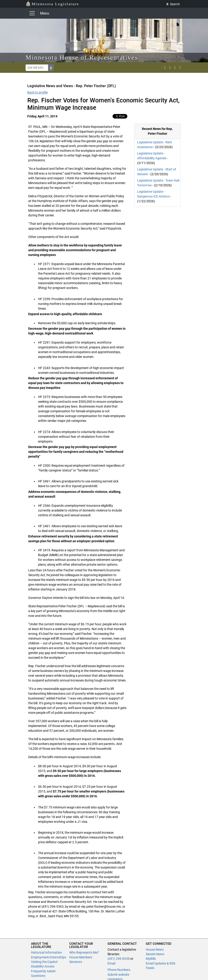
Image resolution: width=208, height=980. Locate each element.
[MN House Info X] (165, 68)
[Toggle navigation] (32, 13)
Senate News (155, 954)
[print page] (180, 68)
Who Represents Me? (84, 952)
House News (155, 950)
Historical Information (46, 952)
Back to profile (37, 92)
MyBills (151, 959)
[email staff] (175, 68)
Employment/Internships (49, 957)
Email (111, 963)
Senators (76, 962)
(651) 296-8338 (119, 959)
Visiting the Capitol (44, 962)
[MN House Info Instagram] (170, 68)
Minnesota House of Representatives (82, 57)
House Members (81, 957)
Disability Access (43, 966)
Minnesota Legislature (53, 4)
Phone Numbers (119, 970)
